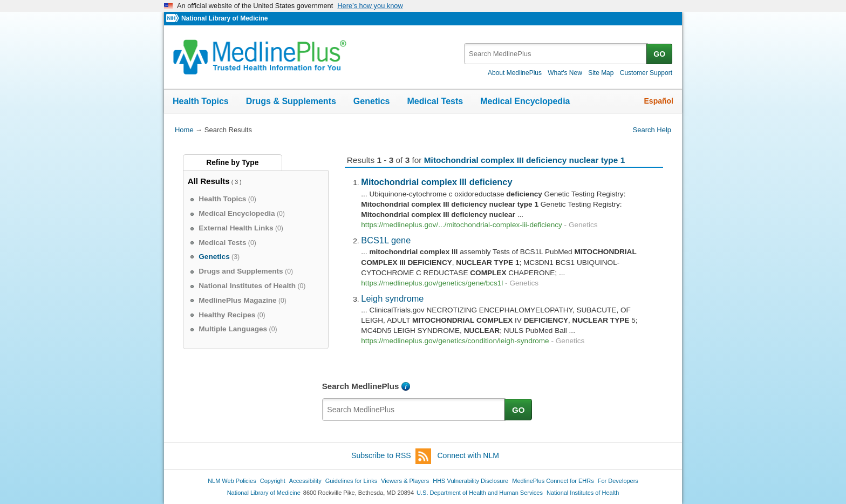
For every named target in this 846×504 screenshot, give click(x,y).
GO (659, 54)
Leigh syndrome (392, 298)
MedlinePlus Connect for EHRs (553, 481)
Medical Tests (435, 101)
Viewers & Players (405, 481)
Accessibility (305, 481)
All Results (209, 181)
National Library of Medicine (224, 18)
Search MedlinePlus (361, 386)
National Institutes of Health (583, 493)
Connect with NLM (468, 455)
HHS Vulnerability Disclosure (470, 481)
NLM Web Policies (232, 481)
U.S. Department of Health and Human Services (480, 493)
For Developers (618, 481)
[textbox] (556, 54)
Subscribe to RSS (391, 456)
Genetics (372, 101)
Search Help (652, 130)
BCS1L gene (386, 240)
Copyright (273, 481)
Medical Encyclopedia (525, 101)
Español (659, 101)
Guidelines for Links (351, 481)
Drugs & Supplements (291, 101)
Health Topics (201, 101)
